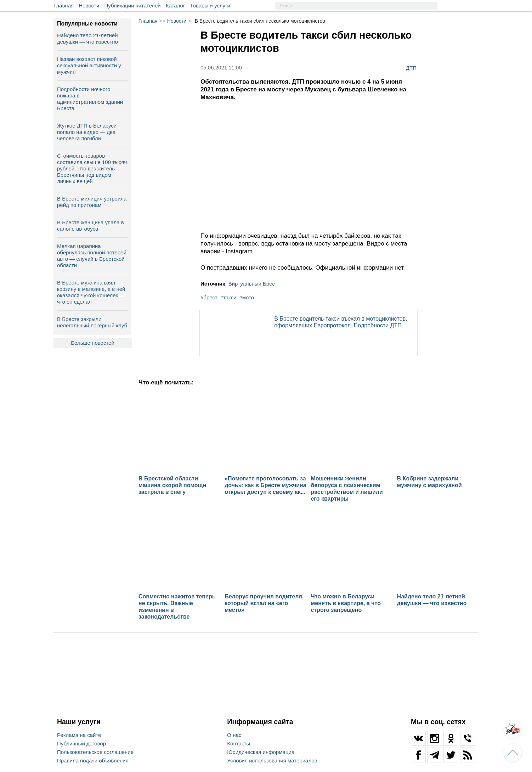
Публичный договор (81, 743)
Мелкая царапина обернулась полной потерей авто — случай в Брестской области (92, 256)
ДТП (411, 68)
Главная (64, 5)
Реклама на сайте (79, 735)
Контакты (239, 743)
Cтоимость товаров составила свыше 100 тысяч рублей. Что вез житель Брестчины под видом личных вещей (92, 168)
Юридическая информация (261, 752)
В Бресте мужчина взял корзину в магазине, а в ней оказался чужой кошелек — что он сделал (91, 292)
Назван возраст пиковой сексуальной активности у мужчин (89, 65)
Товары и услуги (210, 5)
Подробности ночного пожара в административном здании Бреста (90, 99)
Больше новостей (93, 343)
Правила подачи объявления (93, 760)
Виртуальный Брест (253, 284)
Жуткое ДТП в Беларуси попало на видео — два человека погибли (87, 132)
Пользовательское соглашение (95, 752)
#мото (247, 297)
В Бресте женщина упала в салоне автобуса (90, 226)
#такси (228, 297)
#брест (209, 297)
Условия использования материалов (272, 760)
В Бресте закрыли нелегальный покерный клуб (92, 322)
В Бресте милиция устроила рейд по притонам (92, 202)
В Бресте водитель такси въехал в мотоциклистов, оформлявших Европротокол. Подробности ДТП (341, 322)
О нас (234, 735)
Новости (89, 5)
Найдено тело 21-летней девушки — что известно (87, 38)
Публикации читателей (133, 5)
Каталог (176, 5)
